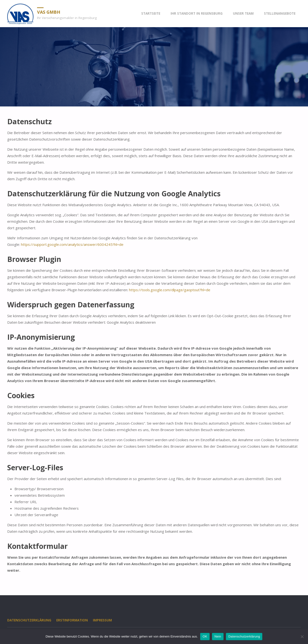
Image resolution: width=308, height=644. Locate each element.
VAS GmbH (49, 12)
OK (205, 636)
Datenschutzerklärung (29, 620)
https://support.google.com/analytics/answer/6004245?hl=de (72, 244)
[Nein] (302, 637)
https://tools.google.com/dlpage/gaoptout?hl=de (170, 290)
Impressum (102, 620)
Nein (218, 636)
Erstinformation (72, 620)
